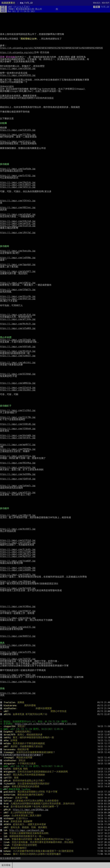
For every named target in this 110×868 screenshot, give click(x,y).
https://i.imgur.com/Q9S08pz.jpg (31, 810)
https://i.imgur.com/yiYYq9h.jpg (18, 552)
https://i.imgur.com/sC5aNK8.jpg (18, 328)
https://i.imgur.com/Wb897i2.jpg (18, 636)
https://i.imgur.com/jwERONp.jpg (18, 258)
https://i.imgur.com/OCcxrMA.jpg (18, 296)
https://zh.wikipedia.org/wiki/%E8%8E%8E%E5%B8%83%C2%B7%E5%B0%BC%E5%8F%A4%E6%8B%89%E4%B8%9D (51, 48)
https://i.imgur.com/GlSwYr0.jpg (18, 387)
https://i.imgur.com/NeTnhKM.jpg (18, 588)
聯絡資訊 (97, 3)
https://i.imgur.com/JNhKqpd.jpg (18, 581)
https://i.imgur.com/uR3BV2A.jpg (18, 645)
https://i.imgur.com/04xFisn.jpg (18, 299)
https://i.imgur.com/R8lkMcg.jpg (18, 463)
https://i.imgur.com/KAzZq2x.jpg (18, 467)
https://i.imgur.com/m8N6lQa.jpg (18, 383)
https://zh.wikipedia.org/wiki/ (17, 52)
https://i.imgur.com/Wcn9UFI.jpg (18, 529)
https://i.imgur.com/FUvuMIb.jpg (18, 542)
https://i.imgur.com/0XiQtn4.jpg (18, 351)
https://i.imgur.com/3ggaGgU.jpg (18, 264)
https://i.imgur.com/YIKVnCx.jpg (18, 201)
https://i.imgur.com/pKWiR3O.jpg (18, 75)
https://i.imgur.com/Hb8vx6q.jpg (18, 682)
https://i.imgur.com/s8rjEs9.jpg (18, 315)
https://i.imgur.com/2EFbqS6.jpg (18, 340)
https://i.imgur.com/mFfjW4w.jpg (18, 319)
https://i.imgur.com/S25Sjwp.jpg (18, 693)
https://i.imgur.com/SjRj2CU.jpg (18, 130)
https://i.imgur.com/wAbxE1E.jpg (18, 627)
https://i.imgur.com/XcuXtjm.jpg (18, 226)
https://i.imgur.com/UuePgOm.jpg (18, 169)
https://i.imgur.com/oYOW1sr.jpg (18, 283)
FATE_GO (26, 3)
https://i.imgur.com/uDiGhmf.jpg (18, 214)
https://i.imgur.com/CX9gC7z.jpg (18, 289)
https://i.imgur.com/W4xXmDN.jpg (18, 435)
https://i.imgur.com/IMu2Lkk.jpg (18, 182)
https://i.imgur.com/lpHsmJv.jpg (18, 486)
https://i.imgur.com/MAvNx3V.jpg (18, 324)
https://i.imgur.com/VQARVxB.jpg (18, 479)
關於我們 (106, 3)
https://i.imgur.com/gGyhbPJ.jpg (18, 271)
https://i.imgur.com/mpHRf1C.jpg (18, 444)
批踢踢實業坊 (8, 3)
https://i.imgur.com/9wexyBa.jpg (18, 251)
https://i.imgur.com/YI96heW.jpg (18, 429)
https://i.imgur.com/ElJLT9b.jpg (18, 417)
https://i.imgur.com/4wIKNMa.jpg (18, 474)
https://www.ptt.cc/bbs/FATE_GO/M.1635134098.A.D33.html (46, 724)
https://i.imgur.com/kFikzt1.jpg (18, 141)
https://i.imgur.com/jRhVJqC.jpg (18, 232)
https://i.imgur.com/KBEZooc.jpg (18, 207)
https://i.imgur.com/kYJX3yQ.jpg (18, 540)
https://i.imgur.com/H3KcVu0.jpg (18, 221)
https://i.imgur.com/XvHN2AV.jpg (18, 185)
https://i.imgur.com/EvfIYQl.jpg (18, 175)
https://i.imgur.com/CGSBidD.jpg (18, 424)
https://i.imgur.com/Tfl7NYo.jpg (18, 134)
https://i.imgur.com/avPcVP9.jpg (18, 652)
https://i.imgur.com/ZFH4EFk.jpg (18, 574)
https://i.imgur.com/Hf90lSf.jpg (18, 611)
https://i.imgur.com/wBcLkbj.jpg (18, 362)
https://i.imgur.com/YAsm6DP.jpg (18, 561)
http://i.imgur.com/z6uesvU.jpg (27, 830)
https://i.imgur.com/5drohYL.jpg (18, 438)
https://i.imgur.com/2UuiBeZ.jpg (18, 390)
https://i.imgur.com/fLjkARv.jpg (18, 549)
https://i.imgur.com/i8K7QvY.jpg (18, 554)
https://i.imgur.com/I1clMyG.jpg (18, 410)
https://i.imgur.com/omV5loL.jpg (18, 223)
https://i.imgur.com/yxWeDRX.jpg (18, 570)
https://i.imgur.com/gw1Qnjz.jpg (18, 618)
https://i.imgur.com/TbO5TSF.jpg (18, 659)
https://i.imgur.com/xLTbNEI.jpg (18, 675)
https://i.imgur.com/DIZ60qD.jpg (18, 374)
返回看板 (6, 865)
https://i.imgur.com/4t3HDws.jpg (18, 606)
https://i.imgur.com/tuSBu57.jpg (18, 356)
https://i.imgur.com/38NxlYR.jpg (18, 515)
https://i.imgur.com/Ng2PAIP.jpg (18, 556)
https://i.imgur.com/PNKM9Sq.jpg (18, 449)
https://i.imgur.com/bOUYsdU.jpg (18, 346)
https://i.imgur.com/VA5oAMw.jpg (18, 568)
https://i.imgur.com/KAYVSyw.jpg (18, 456)
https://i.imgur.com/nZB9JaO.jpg (18, 68)
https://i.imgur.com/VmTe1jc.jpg (18, 187)
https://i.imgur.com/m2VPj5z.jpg (18, 492)
